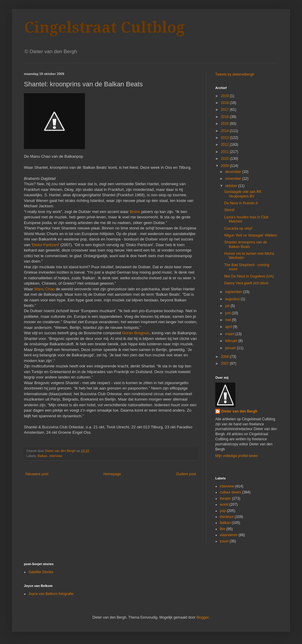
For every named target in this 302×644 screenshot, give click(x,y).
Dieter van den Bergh (239, 411)
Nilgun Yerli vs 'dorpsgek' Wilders (251, 235)
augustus (233, 299)
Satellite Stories (41, 572)
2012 (225, 145)
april (229, 327)
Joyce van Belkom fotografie (51, 594)
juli (228, 306)
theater (225, 499)
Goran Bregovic (136, 333)
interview (56, 456)
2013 (225, 138)
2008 (225, 357)
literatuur (227, 517)
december (234, 172)
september (234, 292)
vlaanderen (229, 535)
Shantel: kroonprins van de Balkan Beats (246, 244)
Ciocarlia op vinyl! (238, 229)
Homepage (112, 474)
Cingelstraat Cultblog (104, 27)
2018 (225, 103)
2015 (225, 124)
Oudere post (186, 474)
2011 (225, 152)
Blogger (203, 617)
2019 (225, 96)
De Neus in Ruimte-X (241, 203)
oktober (232, 186)
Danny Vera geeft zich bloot (246, 283)
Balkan (43, 456)
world (224, 505)
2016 (225, 117)
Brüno (135, 212)
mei (229, 320)
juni (228, 313)
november (234, 179)
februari (232, 341)
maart (230, 334)
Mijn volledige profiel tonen (237, 456)
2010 (225, 159)
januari (231, 348)
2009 (225, 166)
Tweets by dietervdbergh (235, 74)
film (223, 529)
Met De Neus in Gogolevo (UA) (249, 276)
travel (224, 541)
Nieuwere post (37, 474)
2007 (225, 364)
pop (223, 511)
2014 (225, 131)
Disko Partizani (45, 245)
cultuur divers (230, 492)
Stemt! (229, 210)
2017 (225, 110)
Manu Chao (45, 289)
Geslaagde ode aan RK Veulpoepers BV (243, 194)
